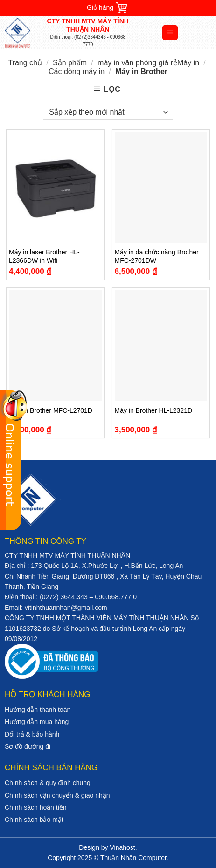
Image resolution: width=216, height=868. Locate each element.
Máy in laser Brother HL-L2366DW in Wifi (44, 256)
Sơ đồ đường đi (28, 746)
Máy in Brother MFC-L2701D (51, 410)
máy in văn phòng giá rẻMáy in (148, 63)
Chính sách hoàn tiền (36, 807)
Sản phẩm (70, 63)
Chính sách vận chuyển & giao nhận (57, 795)
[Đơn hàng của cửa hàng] (108, 112)
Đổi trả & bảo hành (32, 734)
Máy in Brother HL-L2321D (154, 410)
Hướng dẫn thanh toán (38, 710)
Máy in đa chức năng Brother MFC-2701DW (157, 256)
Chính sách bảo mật (34, 820)
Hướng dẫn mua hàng (37, 722)
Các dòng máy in (77, 72)
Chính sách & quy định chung (48, 783)
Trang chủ (25, 63)
